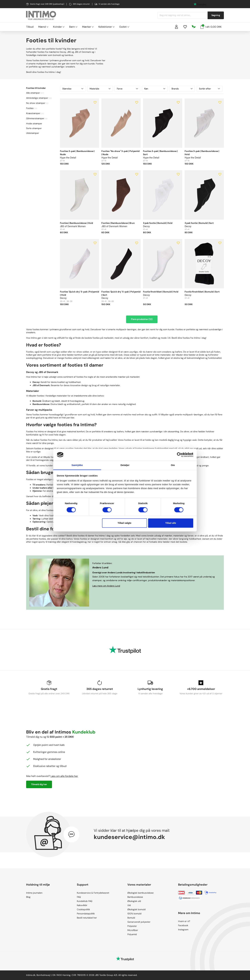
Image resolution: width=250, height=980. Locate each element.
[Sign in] (176, 27)
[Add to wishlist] (95, 102)
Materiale (100, 89)
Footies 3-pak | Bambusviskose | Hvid (202, 153)
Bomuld (131, 918)
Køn (155, 89)
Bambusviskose (135, 897)
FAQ (79, 897)
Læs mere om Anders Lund (106, 586)
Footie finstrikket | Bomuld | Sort (202, 292)
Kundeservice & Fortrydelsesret (93, 893)
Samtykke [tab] (77, 465)
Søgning (216, 15)
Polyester (132, 926)
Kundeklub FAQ (85, 901)
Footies (30, 108)
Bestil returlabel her (87, 918)
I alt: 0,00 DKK (211, 27)
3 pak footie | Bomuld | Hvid (158, 223)
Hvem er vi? (184, 921)
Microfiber (133, 930)
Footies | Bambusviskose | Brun (118, 223)
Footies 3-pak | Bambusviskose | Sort (160, 153)
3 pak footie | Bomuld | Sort (199, 223)
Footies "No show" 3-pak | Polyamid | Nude (120, 153)
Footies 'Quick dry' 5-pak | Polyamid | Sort (121, 293)
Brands (182, 89)
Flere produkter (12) (142, 319)
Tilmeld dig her (39, 784)
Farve (127, 89)
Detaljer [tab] (125, 465)
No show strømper (36, 103)
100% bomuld (134, 914)
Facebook (183, 925)
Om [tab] (173, 465)
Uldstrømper (33, 133)
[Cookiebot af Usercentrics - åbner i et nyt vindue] (179, 455)
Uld (129, 905)
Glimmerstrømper (35, 118)
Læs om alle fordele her (64, 776)
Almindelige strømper (37, 98)
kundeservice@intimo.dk (129, 837)
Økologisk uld (134, 901)
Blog (28, 897)
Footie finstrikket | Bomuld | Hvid (161, 292)
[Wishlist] (185, 27)
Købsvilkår (82, 905)
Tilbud (30, 27)
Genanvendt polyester (139, 922)
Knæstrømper (33, 113)
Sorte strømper (34, 128)
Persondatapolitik (86, 914)
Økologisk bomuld (136, 909)
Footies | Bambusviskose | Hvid (76, 223)
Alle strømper (33, 93)
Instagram (183, 930)
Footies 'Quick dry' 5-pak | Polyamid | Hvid (79, 293)
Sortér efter (209, 89)
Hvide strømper (34, 123)
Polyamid (132, 934)
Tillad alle (171, 523)
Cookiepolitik (83, 909)
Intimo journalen (34, 893)
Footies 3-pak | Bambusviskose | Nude (77, 153)
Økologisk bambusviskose (140, 893)
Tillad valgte (125, 523)
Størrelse (73, 89)
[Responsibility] (194, 27)
